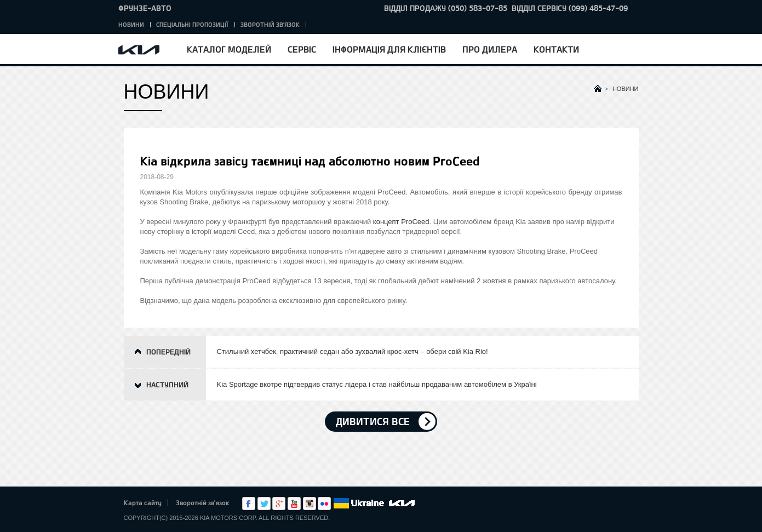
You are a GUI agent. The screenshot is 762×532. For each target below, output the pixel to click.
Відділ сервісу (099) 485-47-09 (570, 8)
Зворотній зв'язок (270, 24)
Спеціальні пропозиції (192, 24)
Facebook (249, 504)
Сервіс (302, 49)
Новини (131, 24)
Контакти (556, 49)
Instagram (310, 504)
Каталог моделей (229, 49)
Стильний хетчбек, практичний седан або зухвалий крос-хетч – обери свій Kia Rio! (353, 351)
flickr (324, 504)
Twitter (264, 504)
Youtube (294, 504)
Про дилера (490, 49)
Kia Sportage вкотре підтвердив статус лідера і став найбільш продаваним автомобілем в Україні (377, 384)
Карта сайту (143, 502)
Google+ (279, 504)
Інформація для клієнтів (389, 49)
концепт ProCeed (401, 222)
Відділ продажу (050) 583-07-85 (446, 8)
